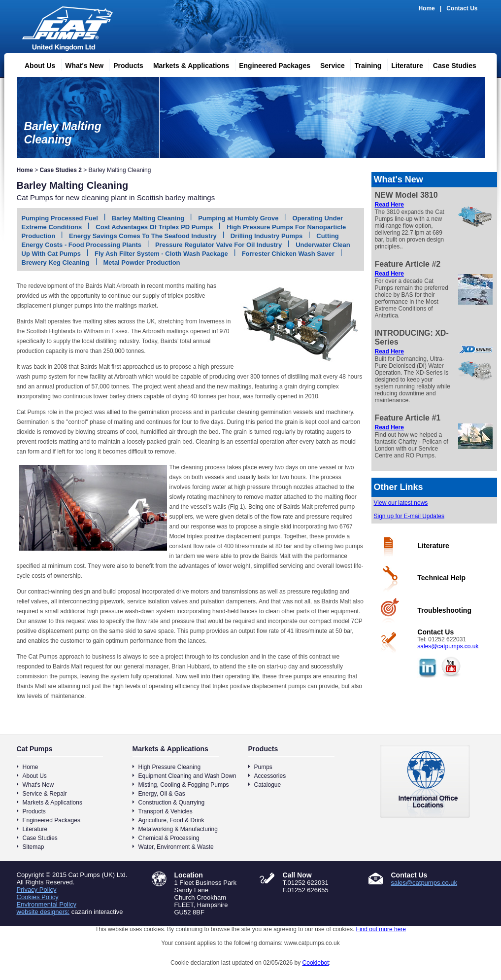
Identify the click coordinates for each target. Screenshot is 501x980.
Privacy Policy (37, 890)
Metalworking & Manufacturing (178, 829)
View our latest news (401, 503)
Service (329, 64)
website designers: (43, 912)
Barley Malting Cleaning (148, 218)
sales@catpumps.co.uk (448, 646)
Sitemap (33, 847)
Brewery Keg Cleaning (56, 262)
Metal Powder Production (142, 262)
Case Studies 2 (61, 170)
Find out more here (381, 929)
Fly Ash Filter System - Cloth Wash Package (161, 254)
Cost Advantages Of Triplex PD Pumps (154, 227)
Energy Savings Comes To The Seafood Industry (143, 236)
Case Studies (451, 64)
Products (124, 64)
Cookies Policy (38, 897)
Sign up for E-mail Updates (409, 516)
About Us (36, 64)
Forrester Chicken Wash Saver (288, 254)
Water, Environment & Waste (176, 847)
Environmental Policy (47, 904)
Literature (403, 64)
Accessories (270, 776)
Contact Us (462, 8)
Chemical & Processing (169, 838)
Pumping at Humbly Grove (238, 218)
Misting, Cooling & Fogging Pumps (184, 785)
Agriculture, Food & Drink (171, 820)
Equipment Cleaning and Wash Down (187, 776)
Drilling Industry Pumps (267, 236)
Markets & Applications (187, 64)
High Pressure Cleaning (170, 767)
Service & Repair (45, 794)
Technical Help (441, 578)
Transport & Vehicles (166, 811)
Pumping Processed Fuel (60, 218)
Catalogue (268, 785)
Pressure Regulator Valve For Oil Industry (218, 245)
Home (426, 8)
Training (364, 64)
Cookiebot (316, 963)
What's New (80, 64)
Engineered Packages (271, 64)
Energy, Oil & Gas (162, 794)
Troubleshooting (444, 610)
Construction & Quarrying (172, 803)
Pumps (263, 767)
